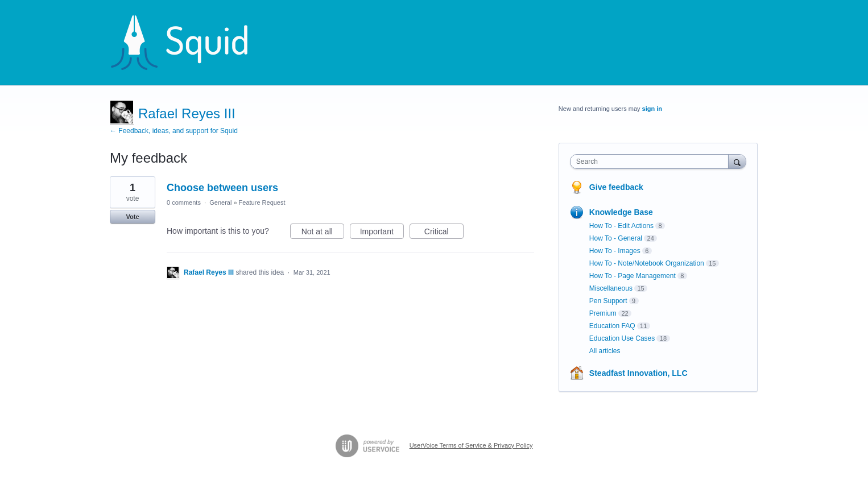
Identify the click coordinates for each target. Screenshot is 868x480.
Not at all (323, 233)
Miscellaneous (611, 288)
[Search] (737, 161)
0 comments (184, 202)
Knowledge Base (621, 212)
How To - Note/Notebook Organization (647, 263)
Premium (603, 313)
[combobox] (652, 162)
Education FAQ (612, 326)
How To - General (616, 238)
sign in (652, 109)
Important (382, 233)
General (220, 202)
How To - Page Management (633, 276)
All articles (605, 351)
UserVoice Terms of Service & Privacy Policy (471, 445)
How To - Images (615, 251)
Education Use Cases (622, 338)
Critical (444, 233)
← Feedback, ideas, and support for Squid (174, 131)
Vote (132, 217)
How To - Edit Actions (621, 226)
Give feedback (616, 187)
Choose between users (222, 188)
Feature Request (262, 202)
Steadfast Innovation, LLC (638, 373)
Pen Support (608, 301)
